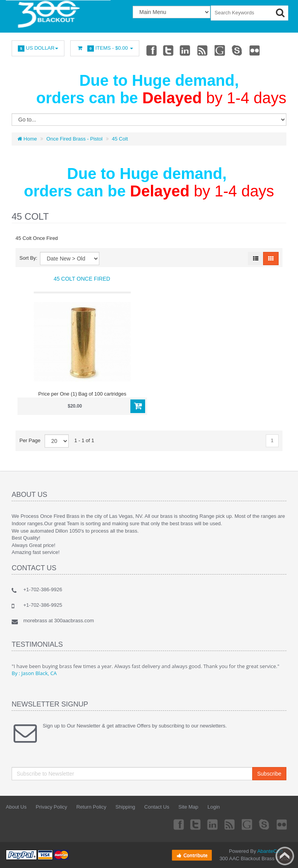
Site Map (188, 807)
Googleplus (220, 50)
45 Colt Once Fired (82, 279)
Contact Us (157, 807)
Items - (105, 48)
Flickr (255, 50)
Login (214, 807)
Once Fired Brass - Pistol (75, 139)
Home (27, 139)
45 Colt (120, 139)
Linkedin (185, 50)
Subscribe (269, 774)
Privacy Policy (51, 807)
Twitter (168, 50)
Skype (237, 50)
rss (203, 50)
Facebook (151, 50)
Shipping (126, 807)
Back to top (285, 856)
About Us (16, 807)
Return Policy (91, 807)
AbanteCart (270, 851)
